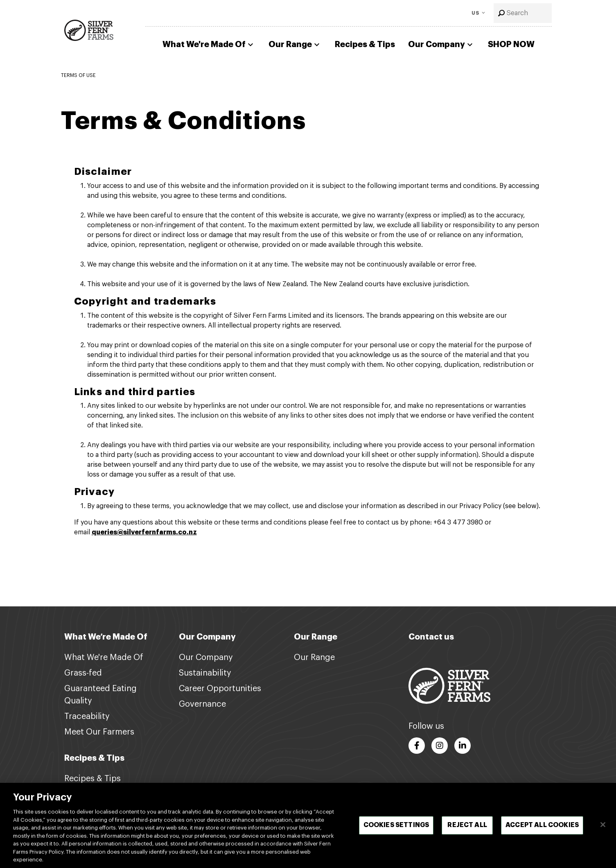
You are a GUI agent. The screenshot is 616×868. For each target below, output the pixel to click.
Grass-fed (83, 673)
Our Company (441, 45)
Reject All (467, 825)
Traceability (87, 717)
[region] (308, 825)
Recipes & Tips (365, 44)
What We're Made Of (209, 45)
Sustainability (205, 673)
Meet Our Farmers (99, 732)
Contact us (431, 637)
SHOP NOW (511, 44)
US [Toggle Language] (476, 13)
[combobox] (523, 13)
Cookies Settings (396, 825)
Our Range (295, 45)
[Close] (603, 825)
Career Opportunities (220, 689)
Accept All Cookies (542, 825)
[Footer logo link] (449, 685)
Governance (202, 704)
